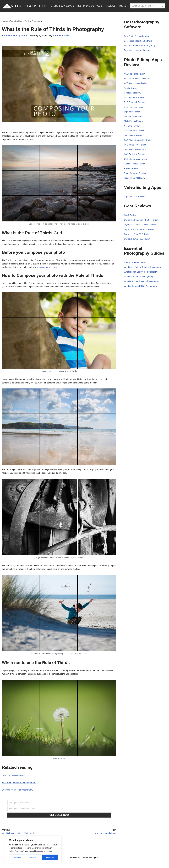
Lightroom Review (132, 112)
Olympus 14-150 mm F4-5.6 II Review (141, 221)
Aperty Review (131, 88)
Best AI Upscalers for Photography (140, 46)
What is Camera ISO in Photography (141, 287)
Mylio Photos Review (134, 122)
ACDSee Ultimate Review (136, 84)
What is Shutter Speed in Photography (141, 283)
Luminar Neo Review (134, 117)
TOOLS (123, 6)
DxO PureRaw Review (134, 107)
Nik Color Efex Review (134, 131)
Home (4, 21)
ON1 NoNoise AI (132, 146)
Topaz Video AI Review (135, 198)
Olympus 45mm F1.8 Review (137, 240)
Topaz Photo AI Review (135, 179)
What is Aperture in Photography (139, 278)
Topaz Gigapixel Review (135, 174)
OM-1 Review (130, 216)
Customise (17, 857)
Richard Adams (61, 36)
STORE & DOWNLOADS (62, 6)
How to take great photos (13, 776)
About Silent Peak (91, 858)
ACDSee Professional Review (138, 79)
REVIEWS (111, 6)
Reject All (34, 857)
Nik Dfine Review (132, 126)
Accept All (50, 857)
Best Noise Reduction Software (138, 41)
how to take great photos (46, 267)
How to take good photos (135, 264)
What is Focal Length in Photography (141, 273)
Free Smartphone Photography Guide (19, 783)
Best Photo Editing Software (137, 36)
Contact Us (75, 858)
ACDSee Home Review (135, 74)
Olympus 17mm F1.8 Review (137, 235)
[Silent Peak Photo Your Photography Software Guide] (24, 6)
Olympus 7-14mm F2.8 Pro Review (140, 226)
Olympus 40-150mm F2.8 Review (139, 230)
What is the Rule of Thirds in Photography (143, 268)
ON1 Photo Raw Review (135, 150)
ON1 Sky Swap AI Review (136, 160)
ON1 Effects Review (133, 136)
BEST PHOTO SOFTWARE (90, 6)
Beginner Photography (14, 36)
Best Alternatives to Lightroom (138, 51)
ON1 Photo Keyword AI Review (138, 141)
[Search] (145, 6)
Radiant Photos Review (135, 165)
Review (143, 146)
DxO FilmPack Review (134, 98)
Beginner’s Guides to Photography (18, 791)
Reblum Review (131, 169)
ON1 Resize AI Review (134, 155)
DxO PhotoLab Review (134, 103)
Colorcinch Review (133, 93)
